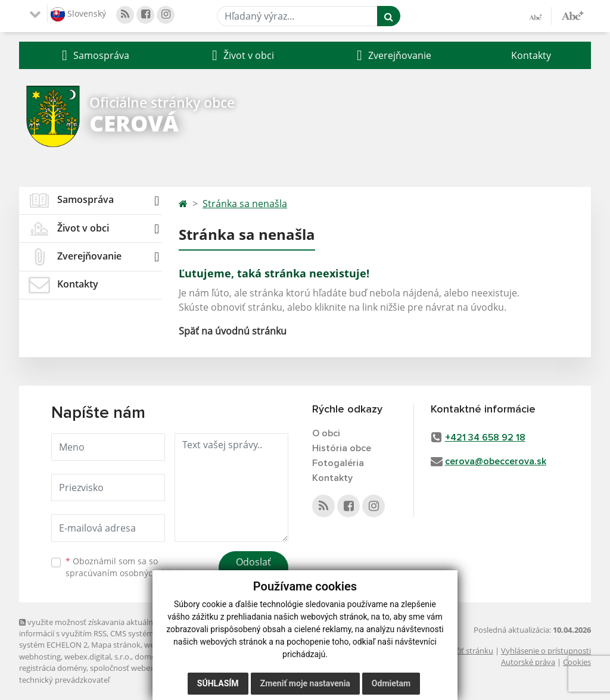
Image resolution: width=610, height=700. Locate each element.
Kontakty (531, 55)
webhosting (40, 657)
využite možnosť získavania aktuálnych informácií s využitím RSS (92, 628)
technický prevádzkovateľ (64, 680)
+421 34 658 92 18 (485, 437)
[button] (94, 55)
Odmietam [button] (391, 683)
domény (149, 657)
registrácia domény (53, 668)
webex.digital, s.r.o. (98, 657)
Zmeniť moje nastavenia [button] (305, 683)
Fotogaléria (338, 463)
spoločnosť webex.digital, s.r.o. (144, 668)
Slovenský (78, 14)
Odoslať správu (253, 569)
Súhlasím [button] (218, 683)
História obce (342, 448)
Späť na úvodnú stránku (233, 331)
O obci (326, 433)
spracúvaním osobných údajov (126, 573)
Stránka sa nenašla (245, 204)
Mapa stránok (116, 645)
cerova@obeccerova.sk (496, 461)
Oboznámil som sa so (126, 567)
